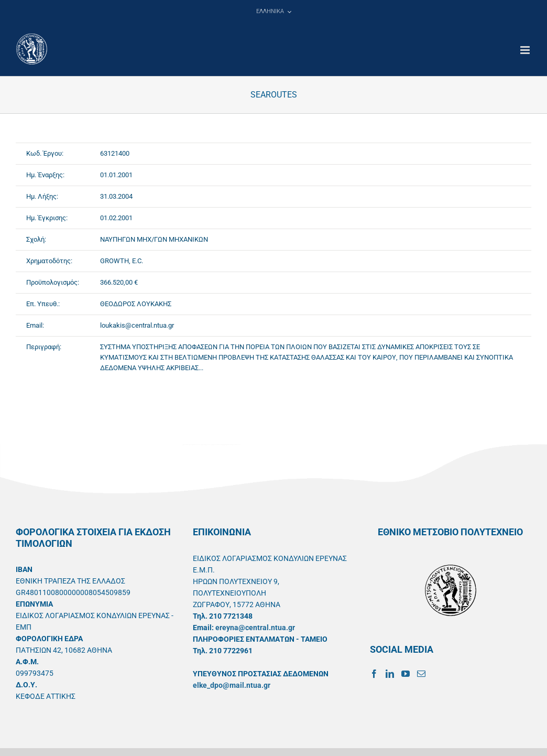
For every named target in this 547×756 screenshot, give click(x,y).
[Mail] (421, 674)
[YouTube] (406, 674)
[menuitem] (273, 12)
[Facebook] (374, 674)
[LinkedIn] (390, 674)
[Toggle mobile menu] (526, 50)
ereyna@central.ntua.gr (255, 628)
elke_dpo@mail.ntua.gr (232, 685)
